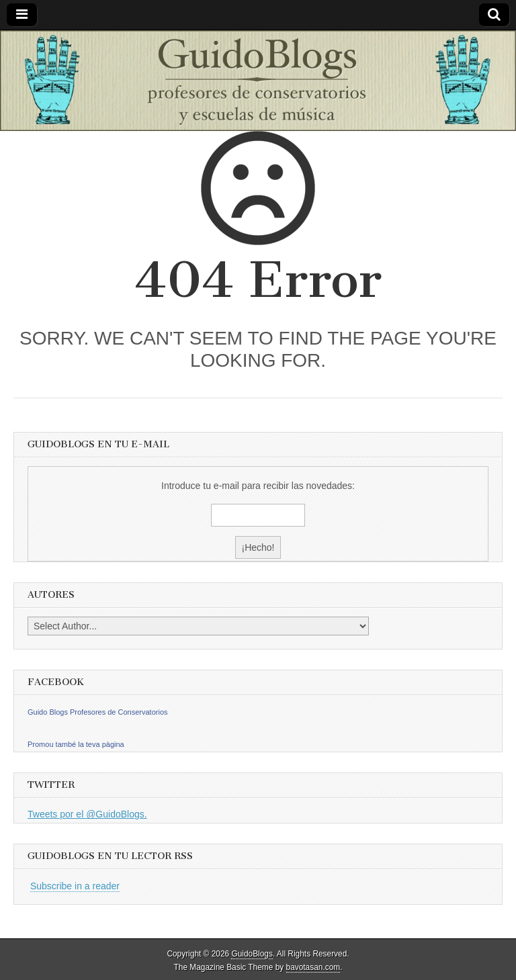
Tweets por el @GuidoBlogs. (87, 814)
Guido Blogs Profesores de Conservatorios (98, 712)
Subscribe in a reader (75, 886)
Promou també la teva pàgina (76, 744)
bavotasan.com (313, 967)
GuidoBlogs (252, 954)
